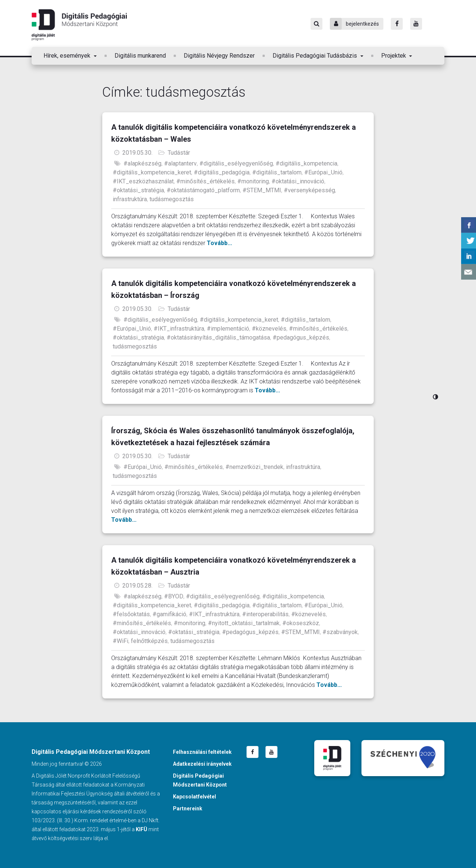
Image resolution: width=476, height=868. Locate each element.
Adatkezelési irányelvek (202, 764)
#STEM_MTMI (262, 190)
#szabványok (340, 632)
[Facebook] (397, 24)
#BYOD (174, 596)
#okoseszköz (301, 623)
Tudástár (179, 153)
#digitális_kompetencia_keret (152, 172)
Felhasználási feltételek (202, 752)
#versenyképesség (309, 190)
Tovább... (219, 243)
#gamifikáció (169, 614)
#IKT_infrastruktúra (179, 329)
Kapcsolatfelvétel (194, 797)
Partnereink (188, 808)
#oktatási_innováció (298, 181)
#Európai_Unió (323, 172)
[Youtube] (416, 24)
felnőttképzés (149, 641)
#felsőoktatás (131, 614)
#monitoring (253, 181)
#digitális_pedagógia (222, 172)
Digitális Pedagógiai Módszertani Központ (79, 25)
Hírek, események (68, 56)
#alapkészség (142, 163)
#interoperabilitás (265, 614)
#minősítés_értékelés (205, 181)
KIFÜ (141, 829)
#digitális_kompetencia (306, 163)
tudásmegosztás (172, 199)
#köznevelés (269, 329)
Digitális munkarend (140, 56)
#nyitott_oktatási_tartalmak (244, 623)
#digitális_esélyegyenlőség (236, 163)
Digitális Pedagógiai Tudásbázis (316, 56)
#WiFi (120, 641)
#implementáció (228, 329)
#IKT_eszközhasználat (143, 181)
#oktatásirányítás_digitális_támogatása (218, 337)
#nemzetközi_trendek (254, 467)
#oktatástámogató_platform (203, 190)
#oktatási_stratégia (138, 190)
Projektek (394, 56)
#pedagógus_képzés (301, 337)
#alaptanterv (180, 163)
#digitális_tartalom (277, 172)
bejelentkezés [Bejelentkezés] (354, 24)
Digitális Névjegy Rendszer (219, 56)
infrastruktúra (130, 199)
